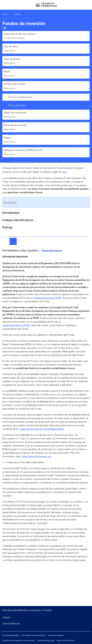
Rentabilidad (10, 203)
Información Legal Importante (33, 635)
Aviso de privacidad (55, 635)
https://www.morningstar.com (37, 456)
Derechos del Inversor (66, 640)
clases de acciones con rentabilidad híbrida (42, 429)
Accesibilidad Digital (11, 635)
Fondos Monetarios (52, 250)
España (6, 617)
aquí (64, 172)
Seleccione (9, 51)
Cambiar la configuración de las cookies (19, 640)
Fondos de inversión (14, 38)
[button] (46, 624)
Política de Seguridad (46, 640)
